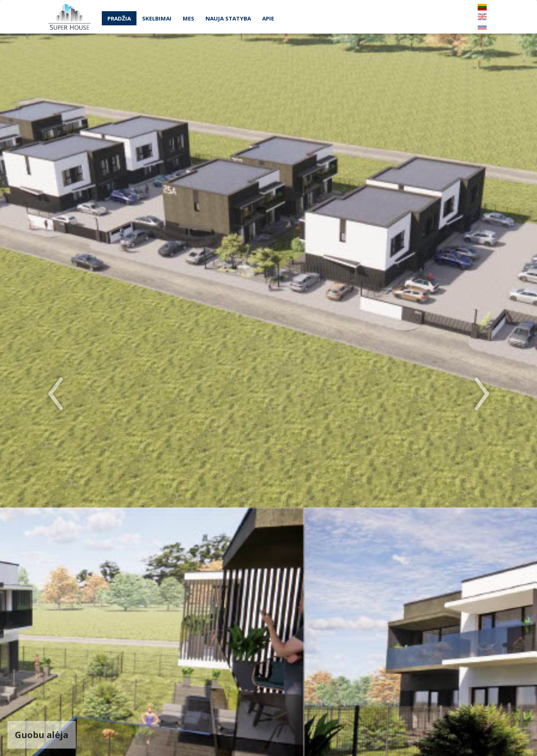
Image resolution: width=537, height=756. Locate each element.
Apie (268, 18)
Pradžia (119, 18)
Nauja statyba (228, 18)
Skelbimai (157, 18)
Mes (189, 18)
